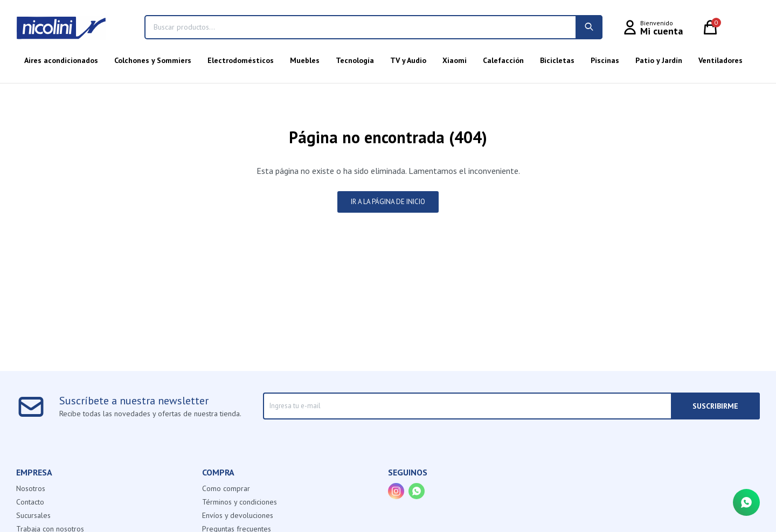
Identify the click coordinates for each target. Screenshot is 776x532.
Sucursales (33, 515)
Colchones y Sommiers (153, 60)
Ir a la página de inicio (388, 202)
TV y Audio (408, 60)
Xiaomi (455, 60)
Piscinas (605, 60)
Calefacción (503, 60)
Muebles (305, 60)
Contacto (30, 502)
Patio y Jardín (659, 60)
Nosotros (31, 488)
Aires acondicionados (61, 60)
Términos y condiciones (240, 502)
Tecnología (355, 60)
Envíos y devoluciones (238, 515)
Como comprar (226, 488)
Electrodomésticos (241, 60)
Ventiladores (720, 60)
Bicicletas (557, 60)
